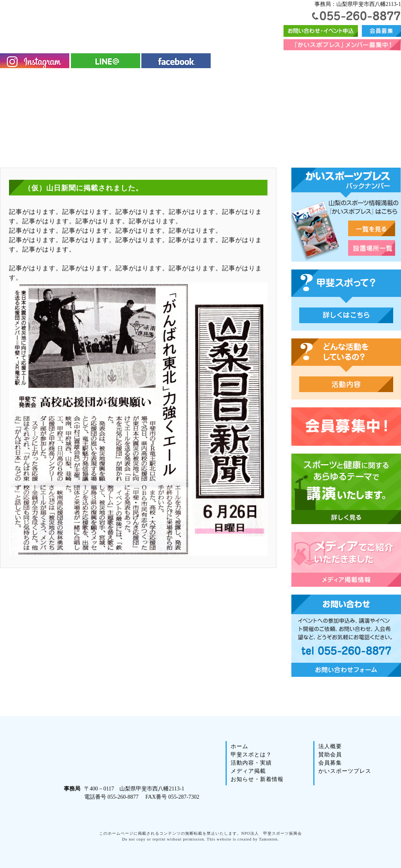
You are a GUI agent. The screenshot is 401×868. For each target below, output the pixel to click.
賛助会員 (378, 79)
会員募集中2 (346, 427)
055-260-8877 (357, 16)
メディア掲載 (169, 79)
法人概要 (334, 79)
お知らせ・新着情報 (250, 787)
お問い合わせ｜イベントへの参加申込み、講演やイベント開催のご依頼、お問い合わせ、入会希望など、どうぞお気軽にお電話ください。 (346, 636)
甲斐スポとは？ (55, 79)
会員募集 (381, 31)
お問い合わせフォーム (321, 31)
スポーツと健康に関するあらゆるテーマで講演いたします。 (346, 489)
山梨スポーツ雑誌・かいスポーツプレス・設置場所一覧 (372, 248)
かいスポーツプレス (281, 79)
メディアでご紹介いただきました (346, 559)
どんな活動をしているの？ (346, 384)
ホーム (13, 79)
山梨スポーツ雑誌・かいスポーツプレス (372, 228)
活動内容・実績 (113, 79)
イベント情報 (221, 79)
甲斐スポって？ (346, 315)
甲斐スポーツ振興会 (121, 21)
